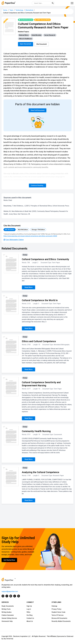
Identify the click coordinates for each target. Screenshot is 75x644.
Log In (29, 609)
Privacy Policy (56, 609)
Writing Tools (6, 609)
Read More (29, 288)
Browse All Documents (59, 618)
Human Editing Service (9, 618)
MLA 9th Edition (23, 230)
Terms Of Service (58, 615)
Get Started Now (9, 560)
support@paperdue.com (10, 592)
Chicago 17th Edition (38, 230)
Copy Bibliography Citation (14, 240)
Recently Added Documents (61, 621)
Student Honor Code (58, 612)
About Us (30, 621)
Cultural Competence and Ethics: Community (45, 259)
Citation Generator (8, 615)
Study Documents (8, 606)
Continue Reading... (37, 186)
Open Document (26, 44)
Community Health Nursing (36, 431)
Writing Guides (7, 612)
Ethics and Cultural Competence (39, 342)
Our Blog (29, 615)
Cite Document (42, 44)
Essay (25, 255)
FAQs (28, 612)
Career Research (50, 35)
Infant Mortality (36, 35)
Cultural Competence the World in (40, 301)
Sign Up (29, 606)
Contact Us (30, 618)
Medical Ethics (24, 35)
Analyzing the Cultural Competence (41, 472)
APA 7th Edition (10, 230)
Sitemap (54, 606)
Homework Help (7, 621)
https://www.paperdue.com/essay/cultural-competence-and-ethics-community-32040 (30, 236)
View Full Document (38, 110)
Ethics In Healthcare (25, 39)
